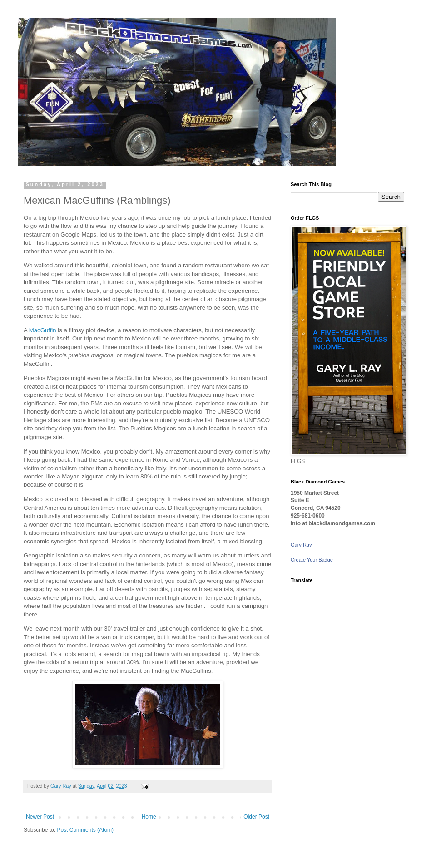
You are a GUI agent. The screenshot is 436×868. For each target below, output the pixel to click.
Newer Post (40, 817)
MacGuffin (43, 330)
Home (149, 817)
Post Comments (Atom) (85, 830)
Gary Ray (301, 545)
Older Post (256, 817)
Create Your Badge (312, 560)
